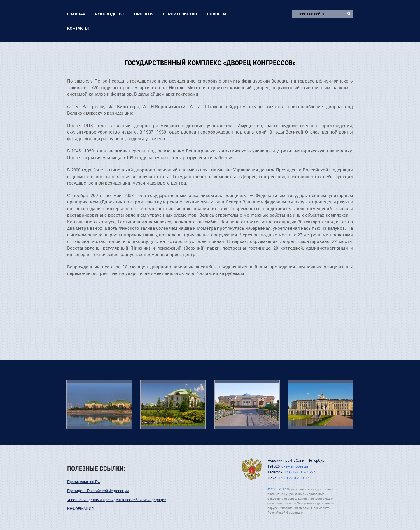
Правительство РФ (84, 482)
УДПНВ (252, 469)
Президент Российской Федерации (98, 491)
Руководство (110, 14)
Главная (76, 14)
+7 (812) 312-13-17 (294, 478)
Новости (216, 14)
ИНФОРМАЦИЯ (80, 509)
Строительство (180, 14)
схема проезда (295, 466)
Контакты (78, 28)
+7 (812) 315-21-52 (300, 472)
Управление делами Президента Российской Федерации (117, 500)
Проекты (144, 14)
